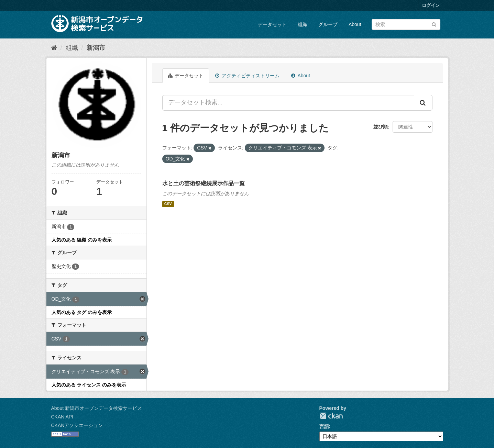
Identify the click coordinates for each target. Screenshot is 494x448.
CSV (168, 204)
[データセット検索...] (288, 103)
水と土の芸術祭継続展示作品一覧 (204, 183)
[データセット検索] (406, 24)
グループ (328, 24)
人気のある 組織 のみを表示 (82, 240)
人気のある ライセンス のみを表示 (89, 385)
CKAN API (62, 417)
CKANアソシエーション (77, 425)
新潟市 (96, 48)
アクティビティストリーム (247, 76)
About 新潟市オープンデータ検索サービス (97, 408)
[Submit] (434, 24)
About (355, 24)
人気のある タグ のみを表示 (82, 312)
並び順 (381, 127)
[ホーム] (54, 48)
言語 (324, 426)
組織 (303, 24)
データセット (272, 24)
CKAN (331, 416)
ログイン (431, 5)
